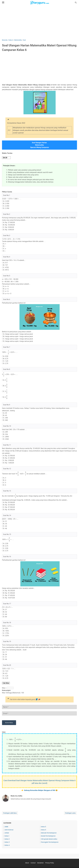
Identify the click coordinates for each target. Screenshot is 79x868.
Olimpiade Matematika (49, 839)
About (27, 863)
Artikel (7, 833)
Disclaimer (40, 863)
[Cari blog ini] (76, 3)
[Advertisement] (39, 22)
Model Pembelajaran (48, 836)
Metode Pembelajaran (49, 833)
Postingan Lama (70, 813)
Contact (33, 863)
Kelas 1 (7, 836)
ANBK (6, 827)
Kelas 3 (7, 842)
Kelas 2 (7, 839)
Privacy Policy (50, 863)
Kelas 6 (44, 830)
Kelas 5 (44, 827)
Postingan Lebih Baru (10, 813)
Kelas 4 (7, 845)
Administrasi (9, 830)
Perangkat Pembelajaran (50, 842)
